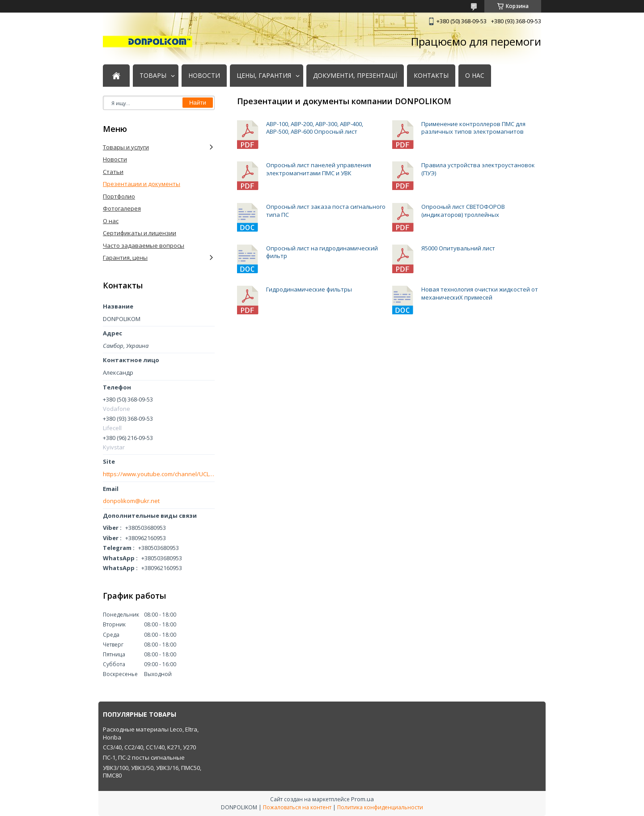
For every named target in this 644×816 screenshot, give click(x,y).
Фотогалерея (122, 208)
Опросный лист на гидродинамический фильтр (248, 259)
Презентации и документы (142, 184)
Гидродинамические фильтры (248, 300)
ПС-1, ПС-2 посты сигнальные (144, 757)
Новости (115, 159)
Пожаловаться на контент (297, 807)
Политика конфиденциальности (380, 807)
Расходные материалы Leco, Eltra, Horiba (151, 733)
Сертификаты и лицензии (140, 233)
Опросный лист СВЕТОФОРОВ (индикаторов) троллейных (403, 218)
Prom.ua (362, 799)
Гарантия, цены (125, 258)
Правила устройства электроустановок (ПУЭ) (403, 176)
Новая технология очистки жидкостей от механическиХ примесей (403, 300)
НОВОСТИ (204, 76)
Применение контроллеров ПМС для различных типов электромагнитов (403, 135)
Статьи (113, 172)
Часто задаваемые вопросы (144, 245)
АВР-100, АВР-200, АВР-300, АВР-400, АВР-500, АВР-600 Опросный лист (248, 135)
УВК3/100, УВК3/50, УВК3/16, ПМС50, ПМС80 (152, 772)
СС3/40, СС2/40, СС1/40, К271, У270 (149, 747)
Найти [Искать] (198, 103)
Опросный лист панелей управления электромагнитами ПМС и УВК (248, 176)
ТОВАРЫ (153, 76)
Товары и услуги (126, 147)
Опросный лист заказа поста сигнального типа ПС (248, 218)
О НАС (475, 76)
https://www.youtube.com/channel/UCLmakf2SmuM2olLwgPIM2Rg (159, 474)
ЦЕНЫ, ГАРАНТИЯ (264, 76)
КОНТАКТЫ (431, 76)
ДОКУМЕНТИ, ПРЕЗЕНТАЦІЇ (355, 76)
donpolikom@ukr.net (131, 501)
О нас (111, 221)
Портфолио (119, 196)
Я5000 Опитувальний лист (403, 259)
